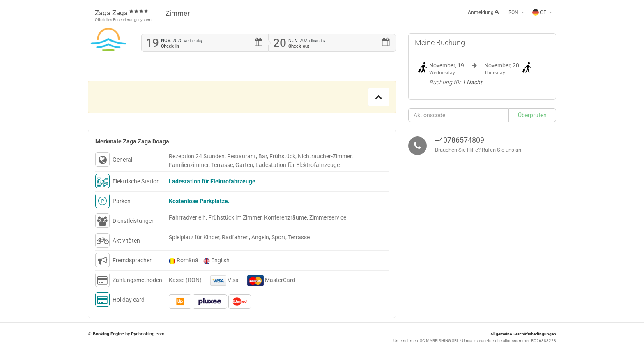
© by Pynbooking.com (126, 334)
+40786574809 (460, 140)
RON (513, 12)
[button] (379, 97)
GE (539, 12)
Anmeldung (484, 12)
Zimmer (178, 13)
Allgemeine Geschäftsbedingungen (523, 334)
